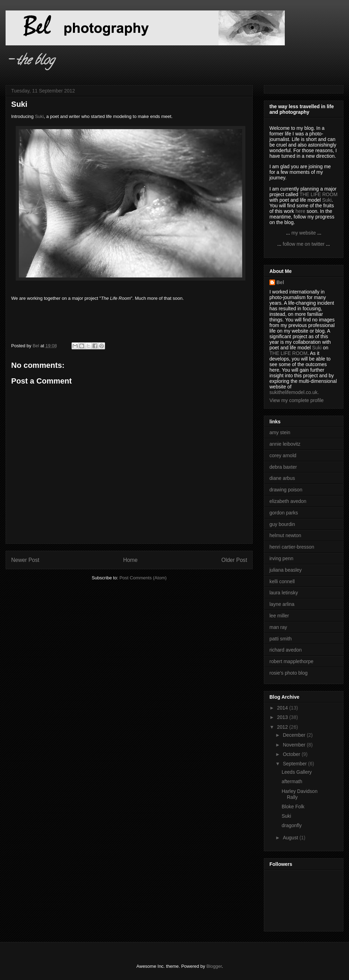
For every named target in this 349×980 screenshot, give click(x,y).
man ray (278, 627)
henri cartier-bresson (292, 547)
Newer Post (25, 560)
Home (131, 560)
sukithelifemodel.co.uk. (294, 392)
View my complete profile (296, 400)
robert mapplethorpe (291, 661)
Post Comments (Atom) (143, 578)
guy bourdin (282, 524)
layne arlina (282, 604)
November (295, 745)
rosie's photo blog (288, 673)
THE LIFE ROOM (318, 194)
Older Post (234, 560)
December (295, 735)
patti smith (281, 639)
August (291, 838)
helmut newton (285, 535)
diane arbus (282, 478)
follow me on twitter (304, 244)
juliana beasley (286, 570)
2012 (283, 727)
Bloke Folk (293, 807)
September (295, 764)
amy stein (280, 432)
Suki (39, 116)
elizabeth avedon (288, 501)
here (300, 211)
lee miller (279, 616)
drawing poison (286, 490)
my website (304, 233)
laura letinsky (284, 593)
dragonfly (292, 825)
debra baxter (283, 467)
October (292, 754)
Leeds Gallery (297, 772)
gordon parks (284, 513)
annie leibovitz (285, 444)
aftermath (292, 781)
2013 (283, 717)
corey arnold (283, 455)
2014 (283, 708)
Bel (280, 282)
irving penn (281, 558)
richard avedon (286, 650)
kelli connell (282, 581)
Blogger (214, 966)
